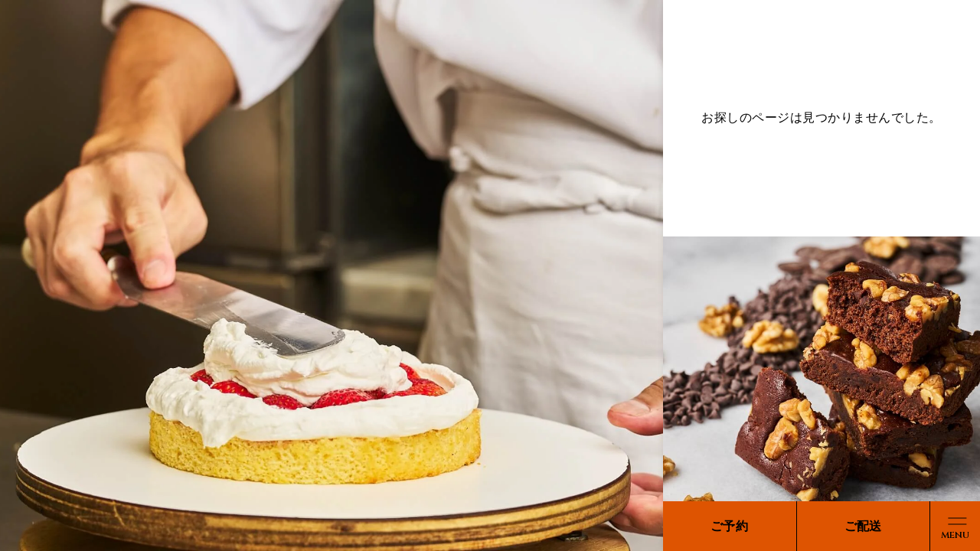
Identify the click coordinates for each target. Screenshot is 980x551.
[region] (490, 275)
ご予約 (729, 526)
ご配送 (863, 526)
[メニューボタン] (955, 526)
